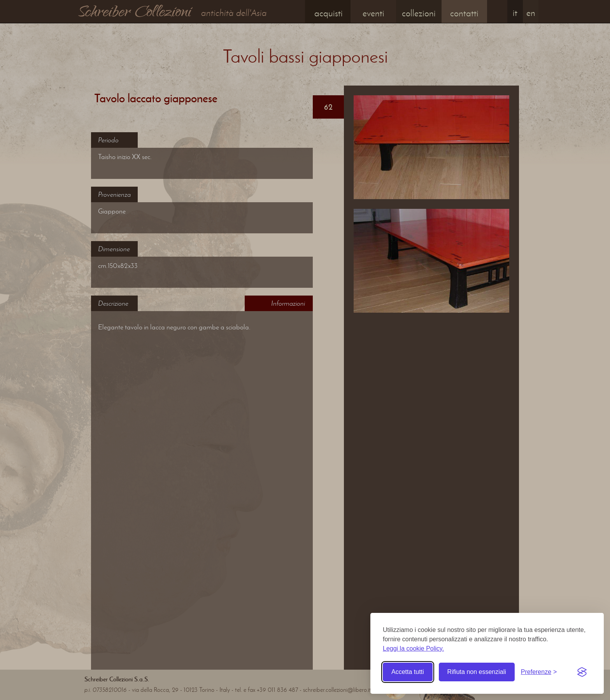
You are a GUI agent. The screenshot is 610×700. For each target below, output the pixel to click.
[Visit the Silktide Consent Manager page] (582, 672)
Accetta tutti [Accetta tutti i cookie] (408, 672)
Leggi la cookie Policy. (413, 648)
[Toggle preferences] (539, 672)
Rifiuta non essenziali (477, 672)
